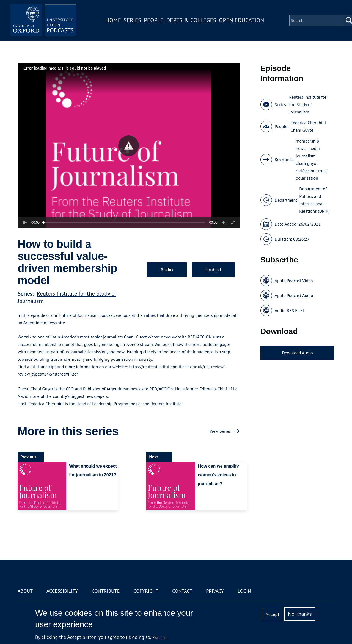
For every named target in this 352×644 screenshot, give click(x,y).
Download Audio (297, 353)
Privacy (215, 591)
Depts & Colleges (191, 20)
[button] (129, 146)
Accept (272, 614)
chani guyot (307, 163)
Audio (167, 270)
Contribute (106, 591)
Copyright (146, 591)
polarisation (307, 178)
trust (323, 171)
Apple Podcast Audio (294, 295)
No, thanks (300, 614)
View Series (220, 431)
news (301, 148)
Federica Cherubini (308, 123)
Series (132, 20)
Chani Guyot (302, 130)
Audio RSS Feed (289, 310)
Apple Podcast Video (294, 281)
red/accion (306, 171)
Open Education (241, 20)
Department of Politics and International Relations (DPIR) (314, 200)
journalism (306, 156)
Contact (182, 591)
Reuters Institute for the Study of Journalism (308, 104)
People (154, 20)
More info (160, 637)
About (25, 591)
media (314, 148)
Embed (213, 270)
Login (244, 591)
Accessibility (62, 591)
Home (113, 20)
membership (308, 141)
